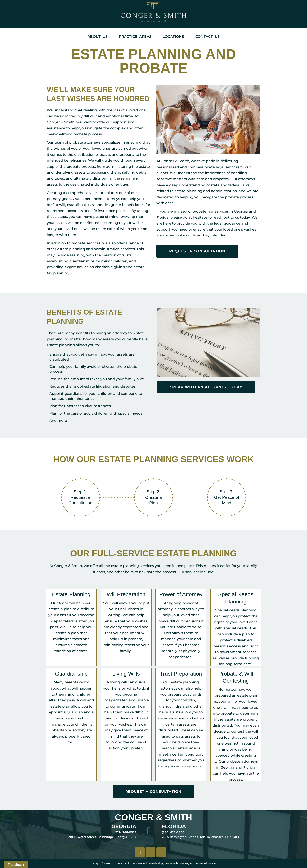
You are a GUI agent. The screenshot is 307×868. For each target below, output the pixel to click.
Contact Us (208, 37)
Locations (173, 37)
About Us (98, 37)
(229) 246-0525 (125, 832)
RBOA (215, 863)
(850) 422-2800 (173, 832)
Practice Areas (135, 37)
